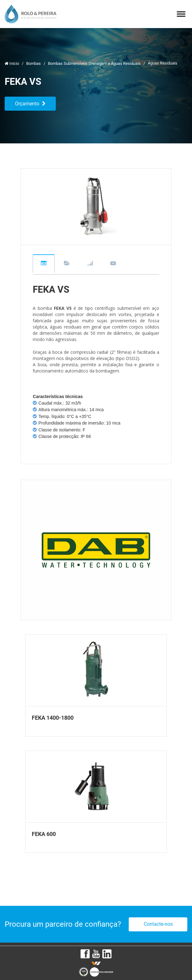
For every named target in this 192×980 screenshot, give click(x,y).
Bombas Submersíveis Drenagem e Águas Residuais (95, 63)
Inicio (12, 63)
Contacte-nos (158, 924)
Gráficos (90, 264)
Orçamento (30, 104)
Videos (113, 264)
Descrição (44, 264)
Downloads (67, 264)
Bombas (34, 63)
